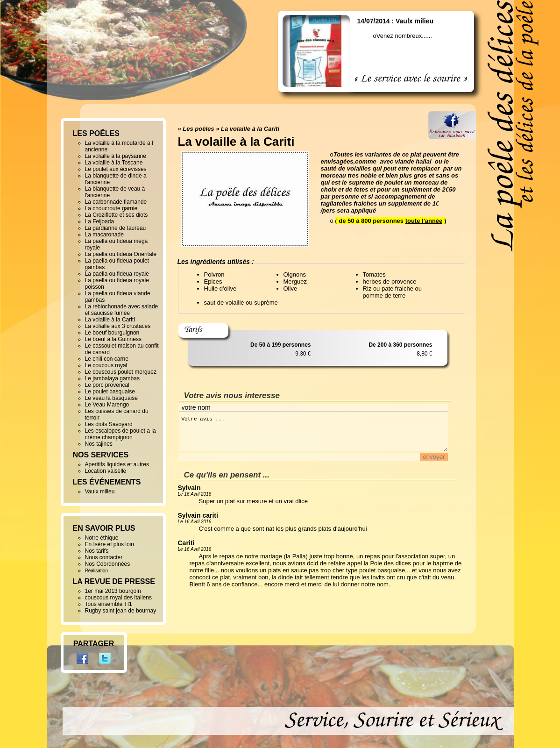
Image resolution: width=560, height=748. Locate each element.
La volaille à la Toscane (114, 163)
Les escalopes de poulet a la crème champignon (121, 434)
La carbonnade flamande (116, 202)
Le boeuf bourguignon (112, 333)
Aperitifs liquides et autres (117, 464)
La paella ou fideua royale (117, 274)
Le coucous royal (106, 365)
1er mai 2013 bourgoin (113, 591)
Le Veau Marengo (107, 405)
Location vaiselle (106, 471)
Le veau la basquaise (111, 398)
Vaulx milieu (100, 492)
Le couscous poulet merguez (121, 372)
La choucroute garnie (111, 208)
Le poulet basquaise (110, 392)
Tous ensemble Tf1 (109, 604)
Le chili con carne (107, 359)
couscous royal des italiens (118, 598)
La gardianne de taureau (116, 228)
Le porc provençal (107, 385)
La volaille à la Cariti (250, 129)
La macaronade (104, 235)
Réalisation (96, 571)
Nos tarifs (97, 551)
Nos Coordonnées (108, 564)
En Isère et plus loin (110, 544)
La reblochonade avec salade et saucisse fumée (122, 310)
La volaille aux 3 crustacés (118, 326)
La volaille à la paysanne (116, 156)
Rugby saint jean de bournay (121, 611)
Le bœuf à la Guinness (113, 339)
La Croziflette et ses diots (117, 215)
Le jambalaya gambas (112, 378)
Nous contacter (104, 557)
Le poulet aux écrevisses (116, 169)
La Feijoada (100, 221)
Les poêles (198, 129)
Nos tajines (99, 444)
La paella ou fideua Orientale (121, 254)
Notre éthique (102, 538)
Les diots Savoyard (109, 424)
